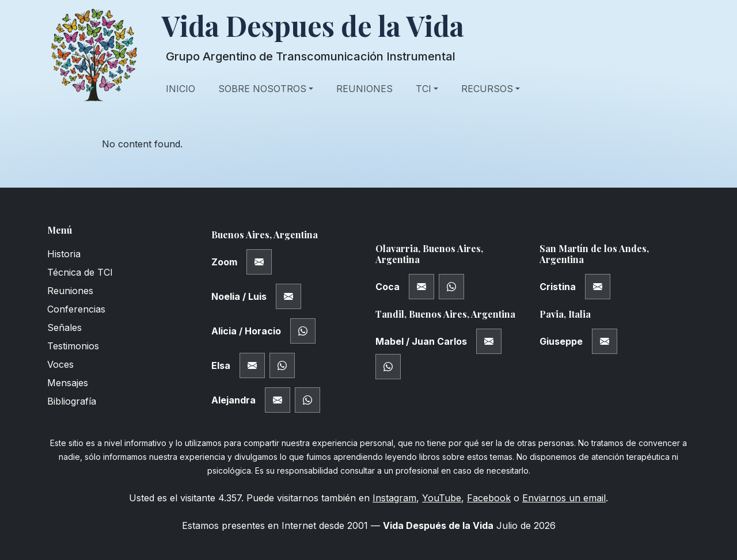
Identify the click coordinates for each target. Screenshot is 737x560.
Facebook (489, 498)
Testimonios (73, 346)
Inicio (181, 89)
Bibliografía (72, 401)
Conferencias (76, 309)
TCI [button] (423, 89)
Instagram (394, 498)
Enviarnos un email (564, 498)
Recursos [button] (487, 89)
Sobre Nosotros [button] (262, 89)
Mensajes (68, 383)
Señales (64, 327)
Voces (60, 364)
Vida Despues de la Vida (313, 26)
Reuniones (364, 89)
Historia (64, 254)
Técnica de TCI (80, 272)
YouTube (442, 498)
